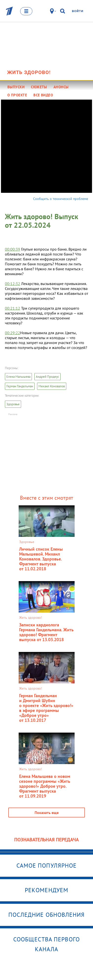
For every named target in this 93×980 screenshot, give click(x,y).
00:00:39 (13, 249)
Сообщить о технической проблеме (61, 199)
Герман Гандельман (20, 386)
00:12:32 (13, 284)
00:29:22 (13, 333)
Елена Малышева (18, 377)
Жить (29, 72)
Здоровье (13, 404)
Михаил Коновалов (52, 386)
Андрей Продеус (47, 377)
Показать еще (47, 813)
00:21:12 (13, 308)
